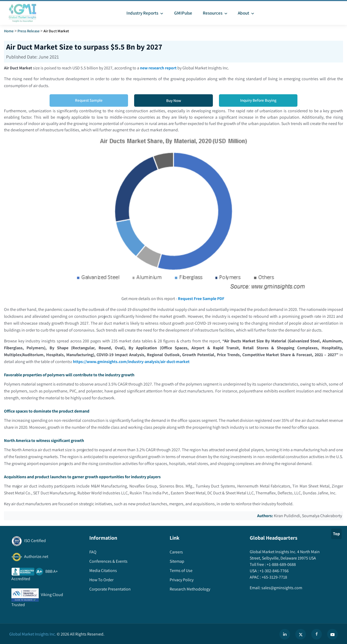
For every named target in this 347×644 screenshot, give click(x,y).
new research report (158, 68)
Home (9, 31)
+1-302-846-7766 (274, 571)
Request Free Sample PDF (201, 299)
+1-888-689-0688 (281, 564)
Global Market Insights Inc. (33, 634)
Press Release (28, 31)
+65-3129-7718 (274, 577)
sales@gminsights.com (281, 588)
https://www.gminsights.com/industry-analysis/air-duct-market (131, 362)
